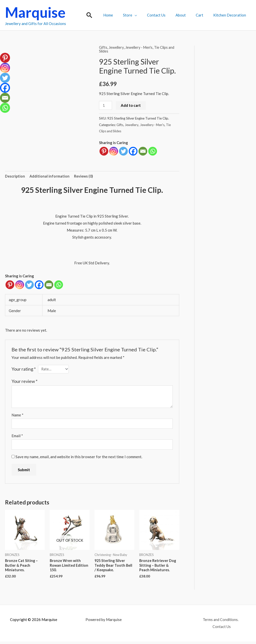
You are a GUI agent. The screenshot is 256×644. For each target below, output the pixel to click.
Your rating (24, 369)
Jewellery (117, 47)
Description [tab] (15, 176)
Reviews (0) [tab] (85, 176)
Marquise (35, 12)
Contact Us (165, 15)
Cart (203, 15)
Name (17, 416)
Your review (24, 382)
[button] (104, 15)
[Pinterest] (10, 285)
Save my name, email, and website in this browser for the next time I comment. (79, 458)
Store (139, 15)
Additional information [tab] (50, 176)
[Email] (49, 285)
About (187, 15)
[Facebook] (39, 285)
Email (17, 437)
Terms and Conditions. (220, 622)
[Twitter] (29, 285)
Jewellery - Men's (140, 47)
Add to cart (131, 105)
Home (122, 15)
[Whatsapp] (59, 285)
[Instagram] (20, 285)
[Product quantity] (106, 105)
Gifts (103, 47)
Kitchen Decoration (231, 15)
